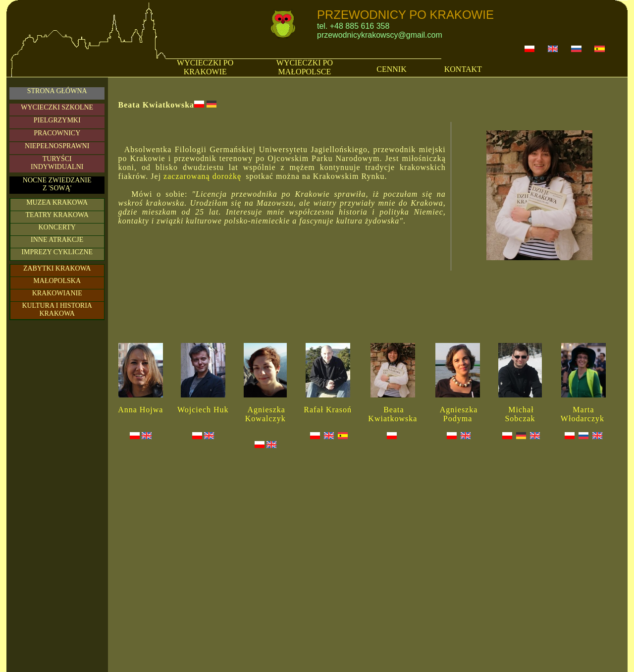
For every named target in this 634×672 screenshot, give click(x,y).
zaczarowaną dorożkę (202, 176)
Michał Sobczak (520, 414)
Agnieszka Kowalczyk (265, 414)
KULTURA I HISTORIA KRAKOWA (57, 309)
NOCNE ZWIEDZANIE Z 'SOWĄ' (57, 184)
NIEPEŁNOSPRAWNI (57, 146)
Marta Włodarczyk (582, 414)
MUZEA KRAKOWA (57, 202)
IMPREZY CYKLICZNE (57, 252)
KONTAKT (463, 69)
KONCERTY (57, 227)
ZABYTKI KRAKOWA (57, 268)
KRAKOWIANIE (57, 293)
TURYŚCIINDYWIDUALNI (57, 163)
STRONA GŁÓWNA (57, 91)
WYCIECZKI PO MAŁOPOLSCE (305, 67)
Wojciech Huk (203, 410)
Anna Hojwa (140, 410)
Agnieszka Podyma (459, 414)
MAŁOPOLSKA (57, 281)
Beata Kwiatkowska (393, 414)
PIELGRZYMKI (57, 120)
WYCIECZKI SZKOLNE (57, 107)
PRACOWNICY (57, 133)
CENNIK (391, 69)
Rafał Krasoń (328, 410)
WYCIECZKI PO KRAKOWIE (205, 67)
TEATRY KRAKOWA (57, 215)
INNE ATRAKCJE (57, 240)
